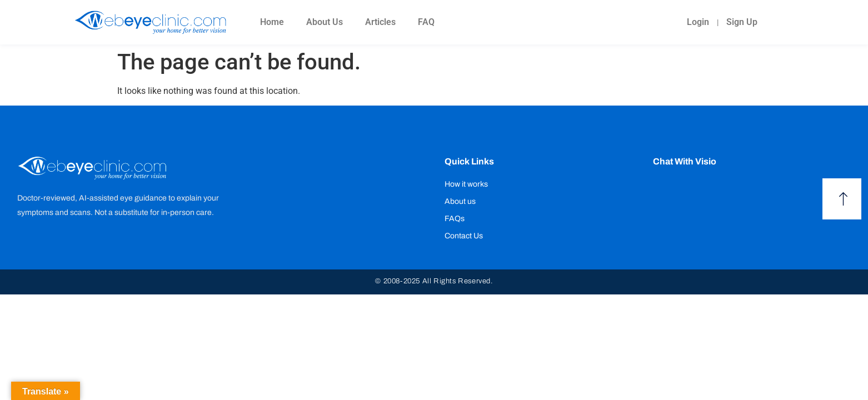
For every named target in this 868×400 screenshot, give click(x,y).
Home (272, 22)
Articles (380, 22)
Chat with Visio (685, 161)
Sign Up (742, 22)
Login (698, 22)
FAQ (426, 22)
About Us (325, 22)
